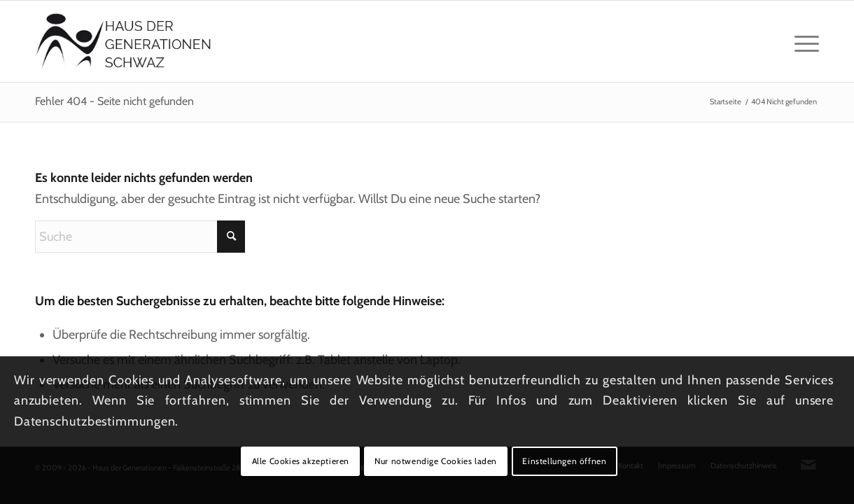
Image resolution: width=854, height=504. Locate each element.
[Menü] (802, 41)
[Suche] (140, 237)
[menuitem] (802, 41)
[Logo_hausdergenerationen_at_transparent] (124, 41)
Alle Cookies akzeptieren (301, 461)
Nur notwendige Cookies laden (436, 461)
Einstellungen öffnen (564, 461)
